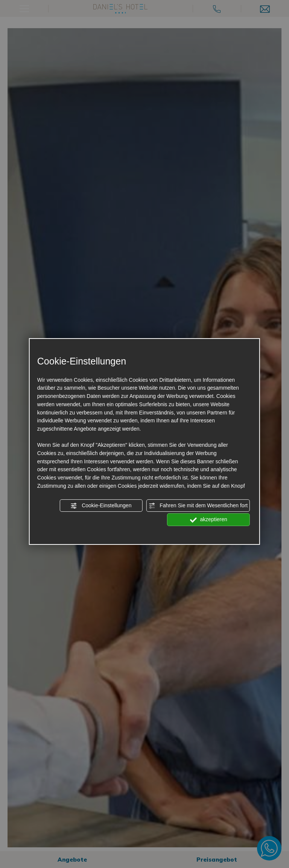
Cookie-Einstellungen (101, 506)
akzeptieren (209, 520)
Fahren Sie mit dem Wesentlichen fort (198, 506)
